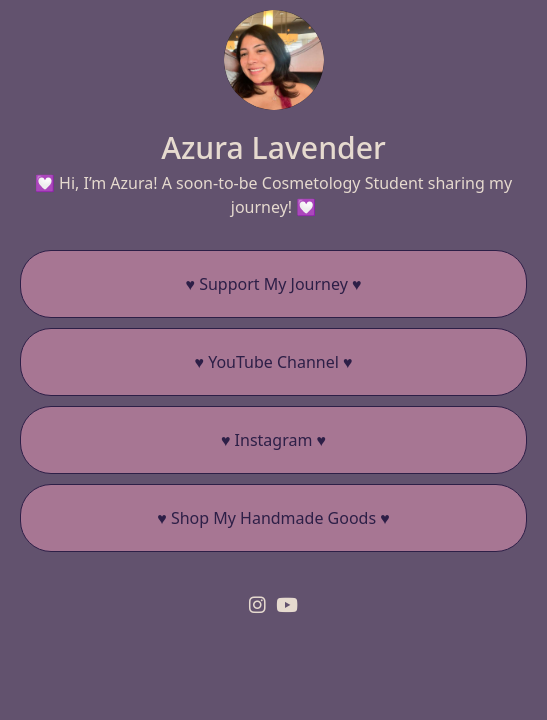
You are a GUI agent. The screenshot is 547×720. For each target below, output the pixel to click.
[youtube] (287, 604)
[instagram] (257, 604)
